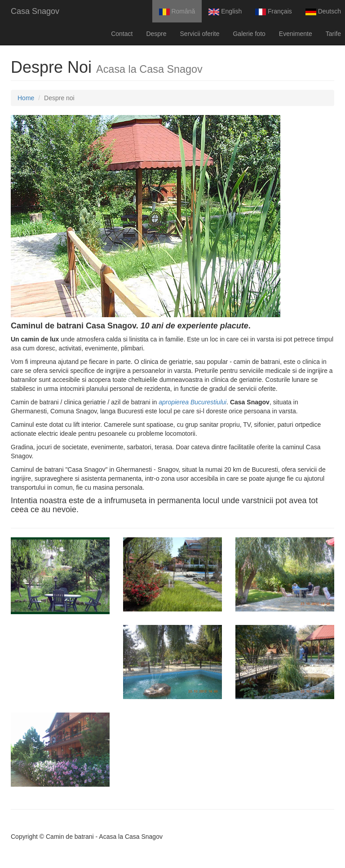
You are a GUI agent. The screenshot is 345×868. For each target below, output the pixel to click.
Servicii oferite (200, 34)
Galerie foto (249, 34)
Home (26, 98)
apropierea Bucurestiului (192, 402)
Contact (122, 34)
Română (177, 11)
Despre (156, 34)
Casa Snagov (35, 11)
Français (274, 11)
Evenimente (296, 34)
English (225, 11)
